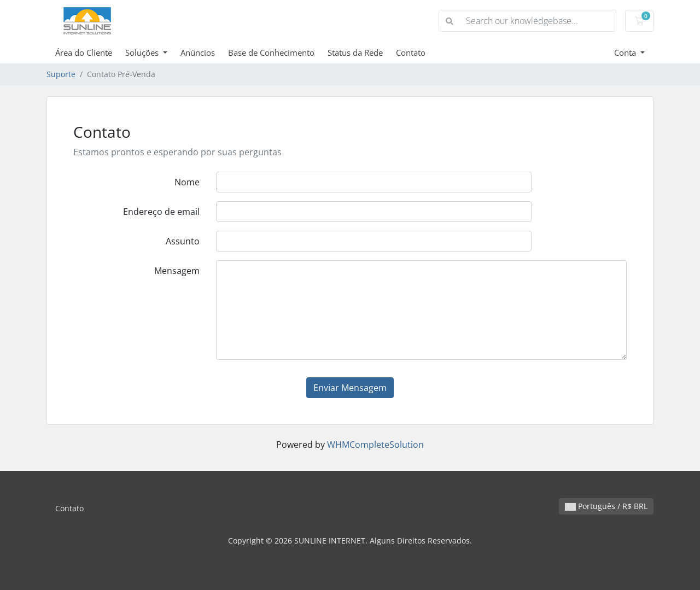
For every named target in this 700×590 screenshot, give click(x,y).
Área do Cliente (84, 52)
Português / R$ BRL (606, 506)
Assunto (183, 241)
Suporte (61, 74)
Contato (411, 52)
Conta (626, 52)
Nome (187, 182)
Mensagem (177, 271)
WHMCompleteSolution (375, 445)
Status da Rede (355, 52)
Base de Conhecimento (271, 52)
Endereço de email (161, 212)
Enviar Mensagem (350, 388)
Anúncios (198, 52)
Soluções (143, 52)
